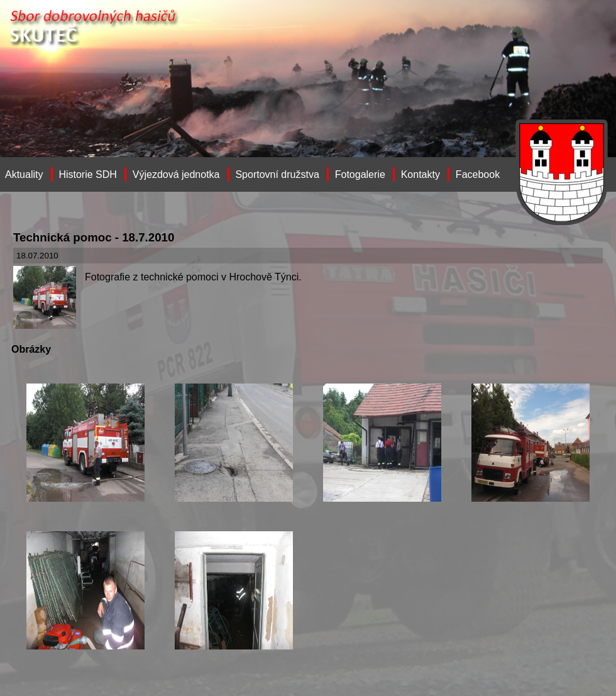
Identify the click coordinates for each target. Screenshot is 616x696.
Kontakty (421, 174)
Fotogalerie (360, 174)
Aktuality (24, 174)
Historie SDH (87, 174)
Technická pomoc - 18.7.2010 (94, 237)
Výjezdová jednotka (176, 174)
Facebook (478, 174)
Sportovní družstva (277, 174)
